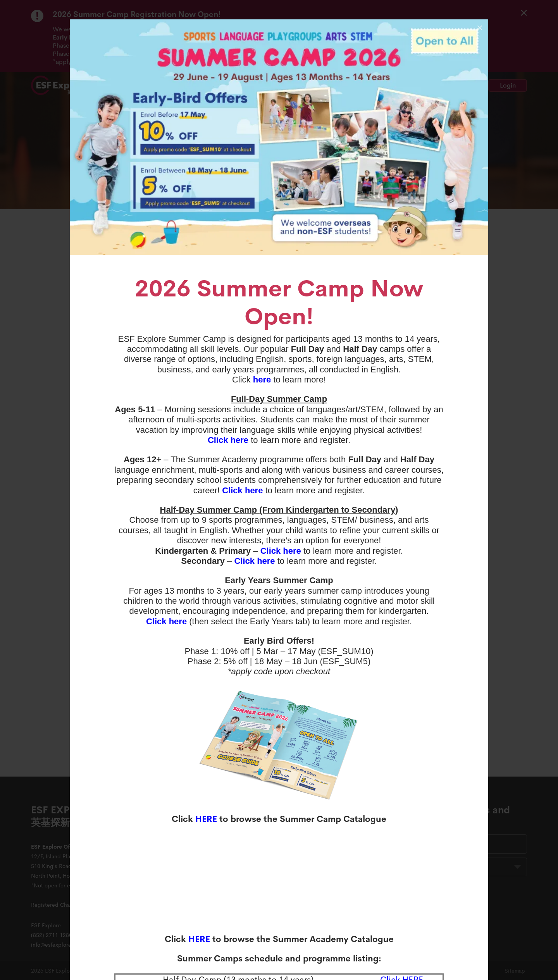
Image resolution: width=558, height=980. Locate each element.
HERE (206, 819)
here (262, 380)
